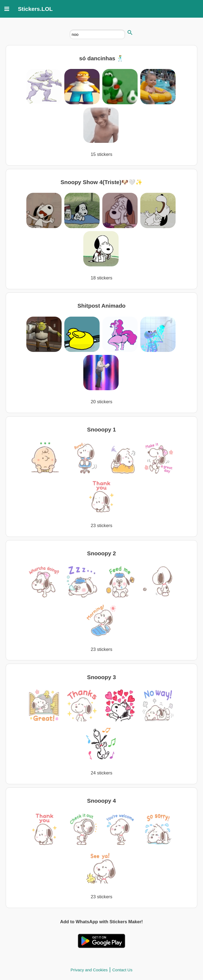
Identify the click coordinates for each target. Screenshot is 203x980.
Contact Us (122, 970)
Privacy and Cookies (89, 970)
